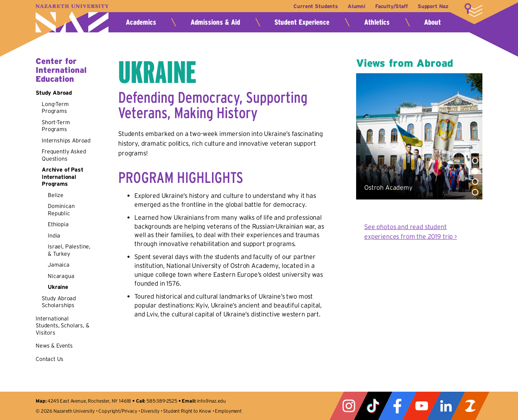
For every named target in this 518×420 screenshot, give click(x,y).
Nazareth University (72, 18)
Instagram (349, 406)
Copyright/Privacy (118, 411)
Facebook (397, 406)
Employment (228, 411)
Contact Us (49, 359)
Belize (56, 195)
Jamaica (59, 265)
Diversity (150, 411)
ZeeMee (470, 406)
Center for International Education (61, 70)
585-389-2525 (162, 401)
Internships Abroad (66, 140)
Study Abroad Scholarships (59, 302)
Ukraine (58, 287)
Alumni (355, 6)
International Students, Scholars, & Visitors (63, 326)
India (54, 235)
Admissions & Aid (215, 22)
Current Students (313, 6)
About (432, 22)
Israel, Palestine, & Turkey (69, 250)
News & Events (54, 346)
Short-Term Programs (56, 126)
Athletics (377, 22)
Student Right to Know (187, 411)
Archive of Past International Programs (63, 177)
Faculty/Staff (390, 6)
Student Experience (302, 22)
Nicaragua (61, 276)
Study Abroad (54, 93)
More (473, 10)
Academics (141, 22)
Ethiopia (58, 224)
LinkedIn (446, 406)
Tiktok (373, 406)
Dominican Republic (61, 210)
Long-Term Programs (55, 108)
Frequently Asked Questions (64, 155)
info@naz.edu (211, 401)
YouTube (422, 406)
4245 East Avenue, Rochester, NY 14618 (89, 401)
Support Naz (433, 6)
